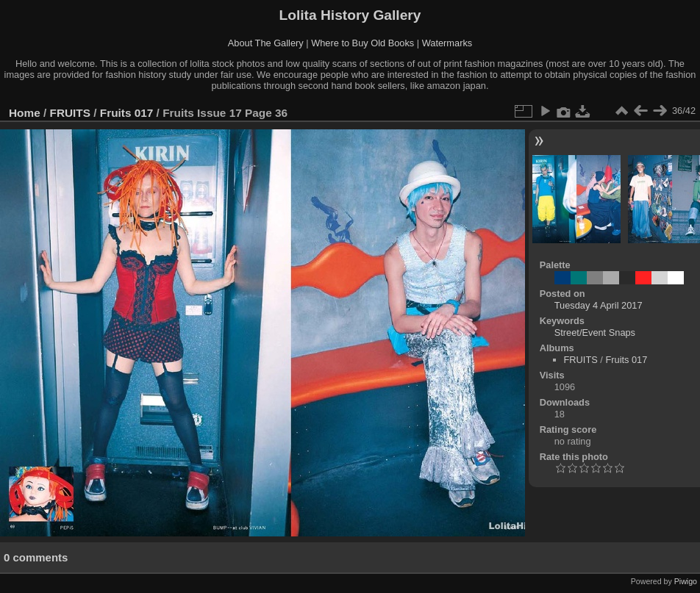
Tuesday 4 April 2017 (599, 305)
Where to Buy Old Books (362, 43)
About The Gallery (266, 43)
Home (25, 113)
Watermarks (447, 43)
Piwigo (686, 581)
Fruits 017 (127, 113)
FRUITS (70, 113)
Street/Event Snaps (595, 333)
